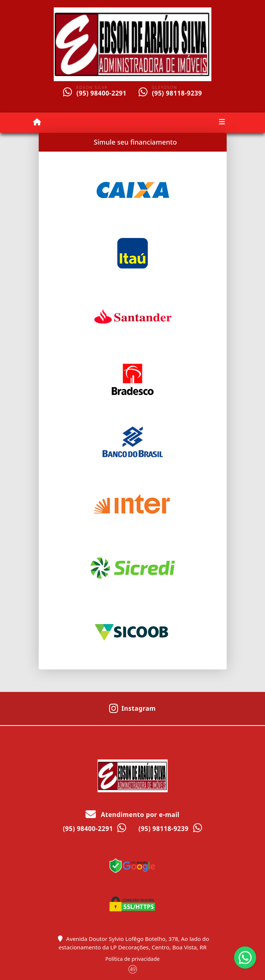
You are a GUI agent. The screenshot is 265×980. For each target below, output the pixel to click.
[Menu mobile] (37, 122)
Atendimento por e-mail (132, 815)
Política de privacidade (132, 959)
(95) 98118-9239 (177, 93)
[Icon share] (132, 708)
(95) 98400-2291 (101, 93)
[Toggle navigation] (222, 122)
